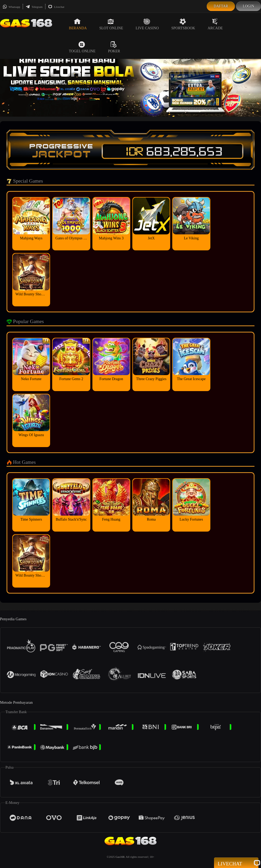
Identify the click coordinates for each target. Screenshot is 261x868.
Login (248, 6)
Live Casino (147, 24)
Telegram (34, 7)
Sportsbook (183, 24)
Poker (114, 47)
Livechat (56, 7)
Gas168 (120, 857)
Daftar (221, 6)
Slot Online (111, 24)
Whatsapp (11, 7)
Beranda (78, 24)
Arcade (215, 24)
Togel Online (82, 47)
